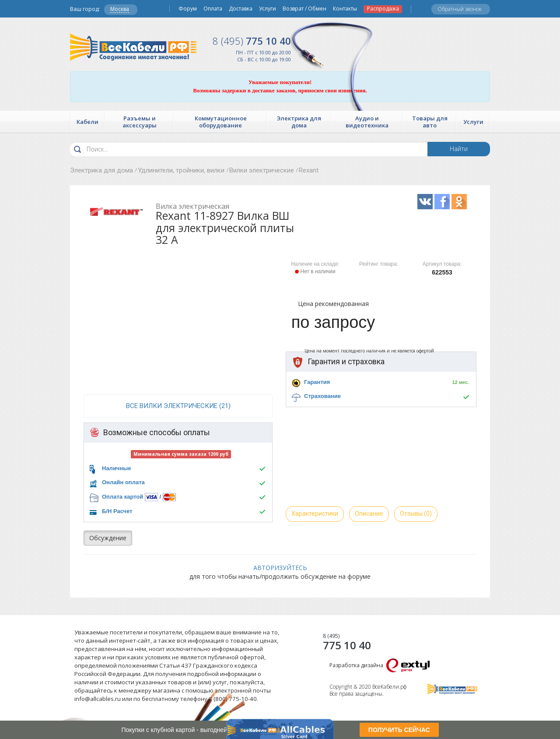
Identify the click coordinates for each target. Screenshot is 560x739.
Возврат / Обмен (304, 9)
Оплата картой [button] (122, 497)
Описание (369, 514)
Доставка (241, 9)
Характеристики (315, 514)
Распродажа (383, 9)
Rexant (309, 170)
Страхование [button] (322, 396)
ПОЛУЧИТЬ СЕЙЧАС (399, 730)
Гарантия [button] (317, 382)
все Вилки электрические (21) (178, 406)
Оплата (213, 9)
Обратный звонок (460, 9)
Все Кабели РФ (133, 47)
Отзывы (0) (416, 514)
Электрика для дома (101, 170)
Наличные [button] (117, 468)
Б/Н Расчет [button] (117, 511)
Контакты (345, 9)
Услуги (268, 9)
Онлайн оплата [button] (123, 482)
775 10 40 (252, 41)
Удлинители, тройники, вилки (181, 170)
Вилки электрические (262, 170)
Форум (188, 9)
